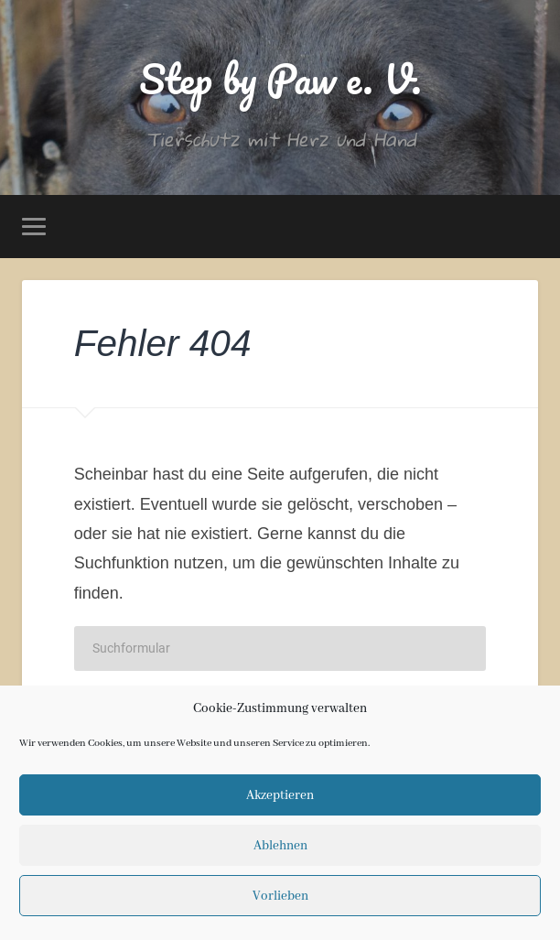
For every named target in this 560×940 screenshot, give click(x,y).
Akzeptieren (280, 795)
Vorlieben (280, 896)
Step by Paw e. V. (280, 78)
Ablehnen (280, 846)
